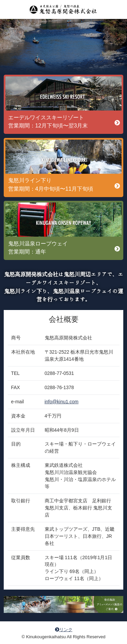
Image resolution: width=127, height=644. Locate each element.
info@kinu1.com (62, 402)
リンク (64, 630)
